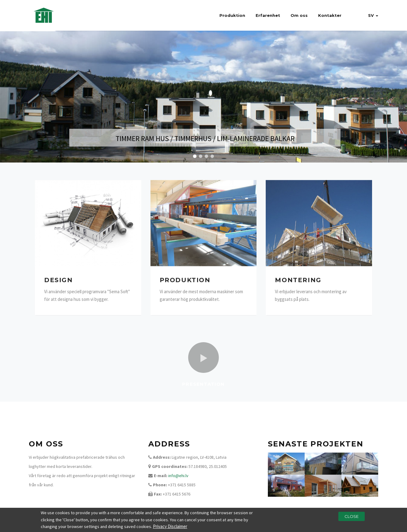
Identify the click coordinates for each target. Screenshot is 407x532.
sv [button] (373, 15)
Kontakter (330, 15)
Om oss (299, 15)
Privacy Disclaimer (170, 527)
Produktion (232, 15)
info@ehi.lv (178, 476)
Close (352, 517)
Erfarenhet (268, 15)
